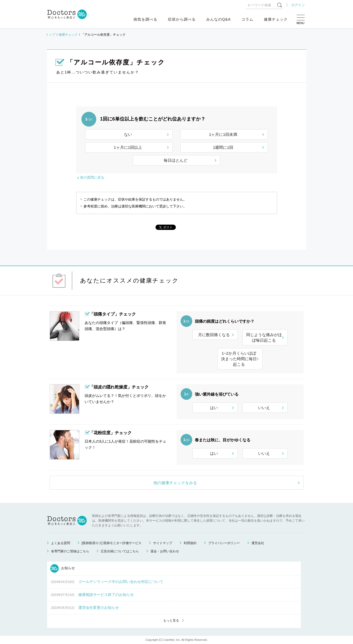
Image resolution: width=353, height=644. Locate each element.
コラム (247, 19)
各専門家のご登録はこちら (70, 551)
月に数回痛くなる (214, 335)
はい (214, 408)
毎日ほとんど (176, 160)
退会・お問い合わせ (165, 551)
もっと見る (171, 620)
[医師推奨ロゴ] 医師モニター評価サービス (112, 543)
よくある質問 (61, 543)
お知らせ (63, 568)
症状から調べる (182, 19)
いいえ (264, 408)
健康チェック (276, 19)
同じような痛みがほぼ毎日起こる (264, 337)
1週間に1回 (223, 147)
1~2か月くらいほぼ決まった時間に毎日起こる (239, 359)
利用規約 (190, 543)
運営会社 (258, 543)
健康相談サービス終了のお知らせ (106, 595)
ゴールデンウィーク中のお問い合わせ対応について (121, 582)
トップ (51, 35)
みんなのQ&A (219, 19)
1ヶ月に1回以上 (128, 147)
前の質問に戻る (92, 177)
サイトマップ (163, 543)
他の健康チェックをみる (175, 483)
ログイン (298, 5)
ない (128, 134)
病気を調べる (145, 19)
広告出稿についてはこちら (120, 551)
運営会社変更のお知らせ (99, 608)
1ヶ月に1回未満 (223, 134)
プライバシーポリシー (224, 543)
